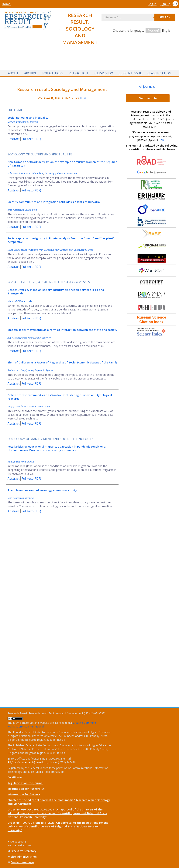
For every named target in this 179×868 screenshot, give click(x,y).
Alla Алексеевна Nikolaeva (21, 338)
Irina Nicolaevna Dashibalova (22, 210)
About (13, 73)
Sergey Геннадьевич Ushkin (22, 407)
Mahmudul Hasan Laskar (21, 301)
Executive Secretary (24, 851)
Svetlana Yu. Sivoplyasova (21, 370)
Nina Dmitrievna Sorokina (21, 498)
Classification (159, 73)
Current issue (130, 73)
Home (6, 4)
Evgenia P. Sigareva (45, 370)
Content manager (22, 862)
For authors (53, 73)
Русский (153, 31)
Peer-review (103, 73)
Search (165, 17)
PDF (83, 98)
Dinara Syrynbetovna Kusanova (61, 173)
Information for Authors (24, 794)
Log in (152, 4)
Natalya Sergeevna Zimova (21, 462)
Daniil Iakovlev (43, 338)
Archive (30, 73)
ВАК (161, 140)
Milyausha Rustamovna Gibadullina (26, 173)
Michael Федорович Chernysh (23, 122)
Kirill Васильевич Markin (81, 250)
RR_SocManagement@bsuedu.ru (28, 762)
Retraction (78, 73)
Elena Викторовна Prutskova (23, 250)
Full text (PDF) (31, 139)
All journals (147, 87)
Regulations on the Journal (25, 783)
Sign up (165, 4)
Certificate (15, 777)
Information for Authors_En (26, 789)
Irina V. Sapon (44, 407)
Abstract (14, 139)
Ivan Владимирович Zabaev (53, 250)
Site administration (24, 857)
